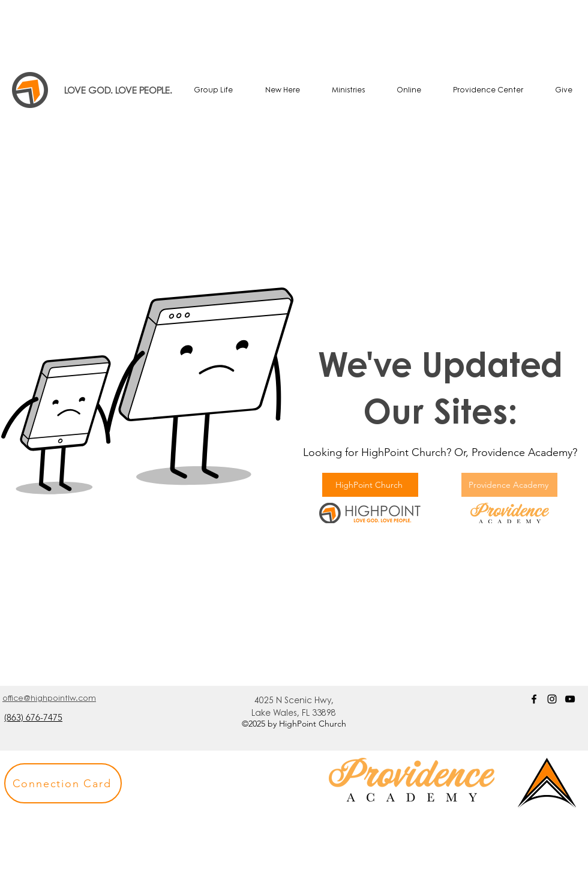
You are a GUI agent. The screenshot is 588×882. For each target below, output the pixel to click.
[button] (63, 783)
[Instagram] (552, 699)
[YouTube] (570, 699)
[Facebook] (534, 699)
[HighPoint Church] (370, 485)
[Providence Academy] (509, 485)
